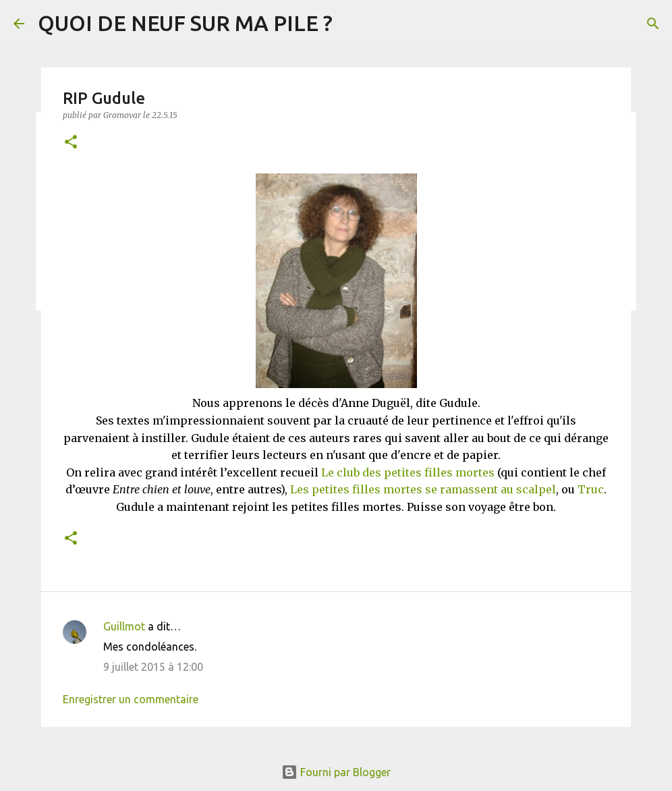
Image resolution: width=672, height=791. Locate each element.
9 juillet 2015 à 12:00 (153, 667)
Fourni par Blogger (336, 772)
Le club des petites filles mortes (408, 472)
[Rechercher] (653, 24)
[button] (71, 143)
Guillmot (124, 626)
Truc (591, 489)
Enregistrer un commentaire (131, 699)
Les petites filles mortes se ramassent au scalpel (423, 489)
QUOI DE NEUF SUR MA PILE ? (185, 23)
